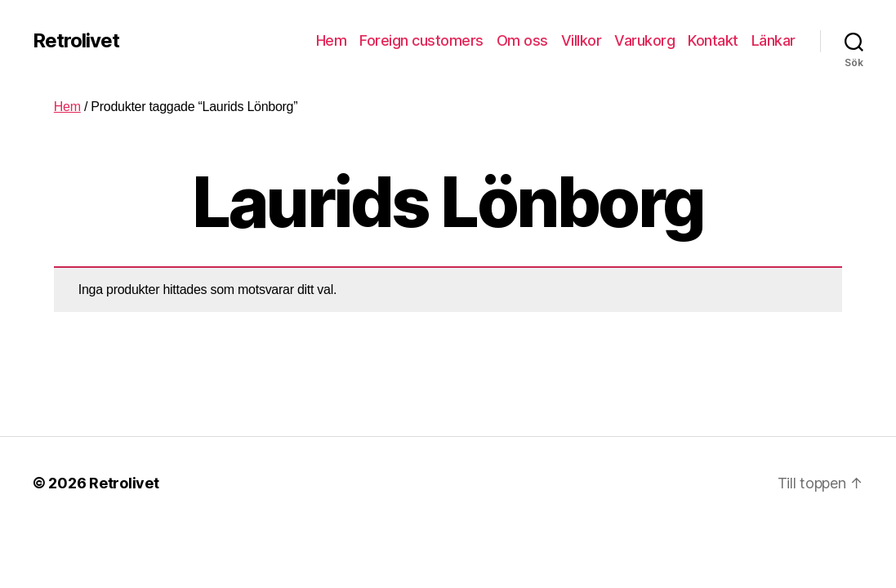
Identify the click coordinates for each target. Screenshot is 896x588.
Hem (332, 40)
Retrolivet (76, 41)
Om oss (522, 40)
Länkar (773, 40)
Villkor (582, 40)
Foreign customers (421, 40)
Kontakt (713, 40)
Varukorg (644, 40)
